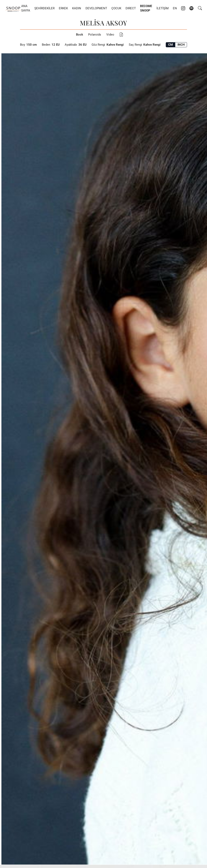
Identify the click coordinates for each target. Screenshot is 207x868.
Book (80, 35)
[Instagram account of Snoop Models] (183, 8)
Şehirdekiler (44, 8)
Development (96, 8)
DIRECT (131, 8)
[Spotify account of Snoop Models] (191, 8)
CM (171, 45)
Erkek (63, 8)
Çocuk (116, 8)
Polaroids (95, 35)
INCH (181, 45)
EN (175, 8)
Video (110, 35)
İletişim (163, 8)
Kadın (77, 8)
